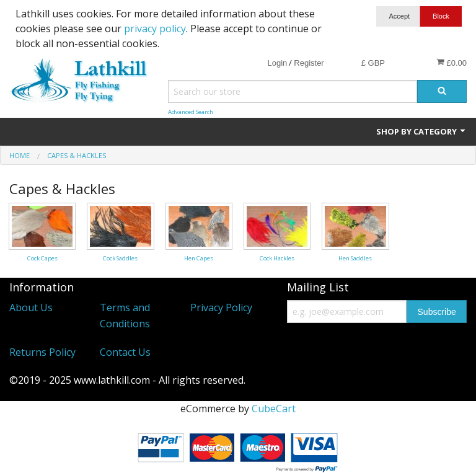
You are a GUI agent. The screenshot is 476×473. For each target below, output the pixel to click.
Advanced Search (191, 112)
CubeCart (274, 409)
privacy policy (155, 29)
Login (277, 63)
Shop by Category (421, 131)
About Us (31, 307)
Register (309, 63)
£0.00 (452, 63)
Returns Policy (42, 352)
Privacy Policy (221, 307)
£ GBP (373, 63)
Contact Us (125, 352)
